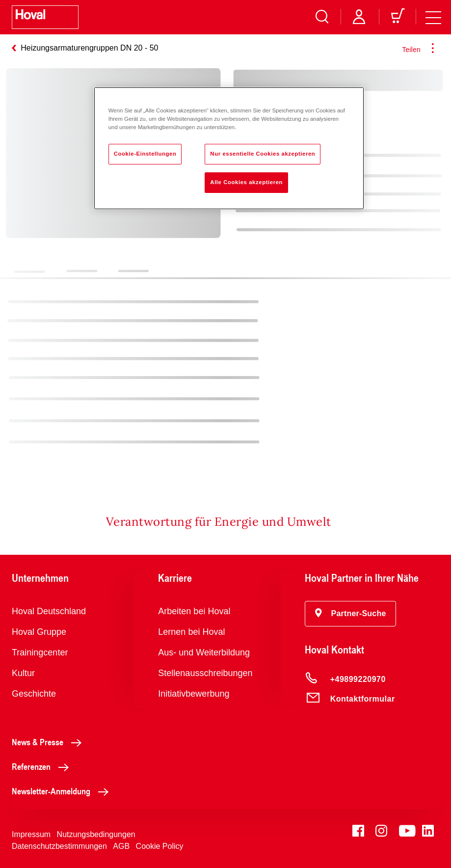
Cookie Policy (160, 846)
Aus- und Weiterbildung (204, 652)
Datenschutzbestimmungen (59, 846)
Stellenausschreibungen (205, 673)
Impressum (31, 834)
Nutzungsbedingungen (96, 834)
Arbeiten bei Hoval (194, 611)
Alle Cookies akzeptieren (246, 182)
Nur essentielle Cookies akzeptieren (263, 154)
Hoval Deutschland (49, 611)
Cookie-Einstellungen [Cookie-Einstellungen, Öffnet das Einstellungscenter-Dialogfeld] (145, 154)
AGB (121, 846)
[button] (351, 614)
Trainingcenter (40, 652)
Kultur (23, 673)
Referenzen (43, 766)
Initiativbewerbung (194, 694)
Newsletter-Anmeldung (63, 791)
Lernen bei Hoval (191, 632)
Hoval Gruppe (39, 632)
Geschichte (34, 694)
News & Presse (49, 742)
